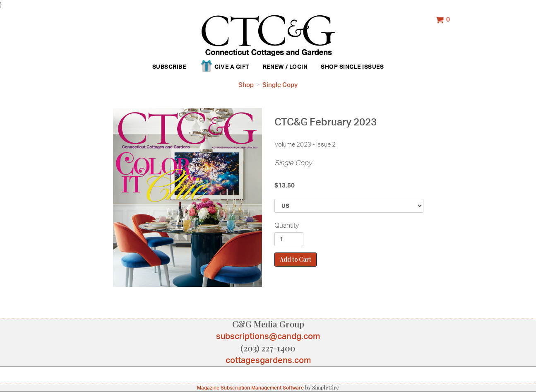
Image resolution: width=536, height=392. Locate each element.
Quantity (287, 225)
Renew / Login (285, 66)
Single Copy (280, 85)
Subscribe (169, 66)
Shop (329, 66)
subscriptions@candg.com (268, 336)
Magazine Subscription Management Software (250, 388)
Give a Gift (224, 67)
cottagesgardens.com (268, 360)
